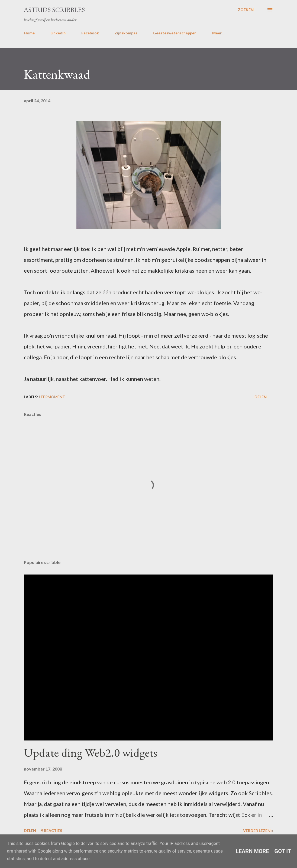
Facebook (90, 33)
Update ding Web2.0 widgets (91, 753)
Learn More (252, 851)
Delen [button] (261, 397)
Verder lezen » (258, 831)
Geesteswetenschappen (175, 33)
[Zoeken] (246, 10)
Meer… (218, 33)
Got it (283, 851)
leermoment (52, 397)
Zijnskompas (126, 33)
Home (29, 33)
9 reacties (51, 831)
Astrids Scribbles (54, 10)
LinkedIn (58, 33)
